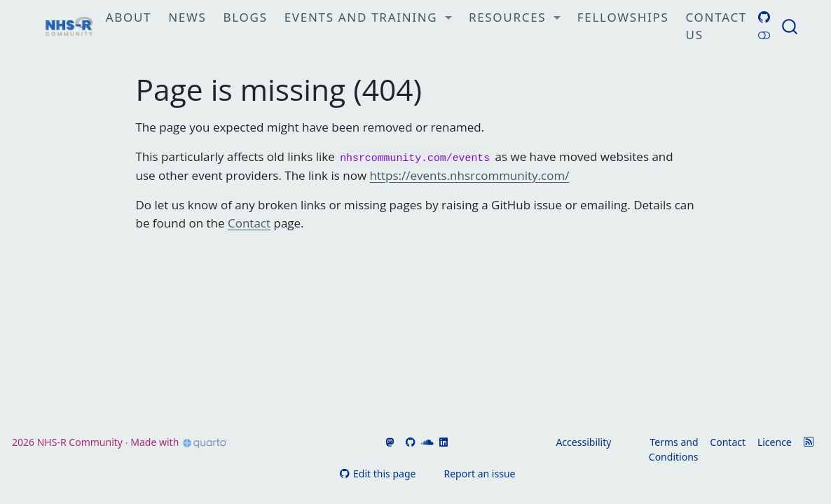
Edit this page (378, 474)
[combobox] (790, 26)
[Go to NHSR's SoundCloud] (426, 442)
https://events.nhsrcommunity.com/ (470, 175)
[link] (368, 18)
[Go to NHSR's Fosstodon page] (389, 442)
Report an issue (473, 474)
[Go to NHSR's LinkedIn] (442, 442)
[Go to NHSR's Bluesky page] (399, 442)
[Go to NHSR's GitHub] (409, 442)
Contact (249, 223)
